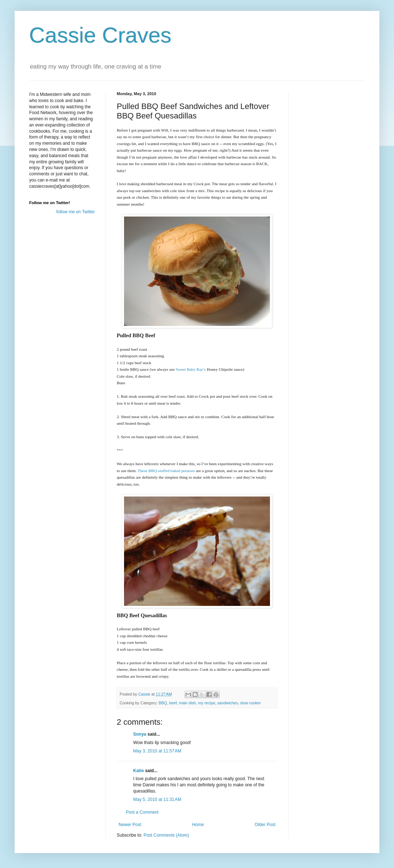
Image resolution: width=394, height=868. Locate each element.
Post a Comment (142, 812)
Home (198, 825)
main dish (188, 703)
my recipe (207, 703)
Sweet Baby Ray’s (191, 369)
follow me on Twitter (76, 212)
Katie (138, 771)
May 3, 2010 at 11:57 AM (157, 751)
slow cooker (250, 703)
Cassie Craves (100, 35)
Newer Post (130, 825)
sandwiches (228, 703)
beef (173, 703)
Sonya (140, 734)
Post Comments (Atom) (166, 835)
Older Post (265, 825)
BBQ (163, 703)
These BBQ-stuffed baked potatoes (166, 471)
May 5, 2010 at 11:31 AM (157, 799)
